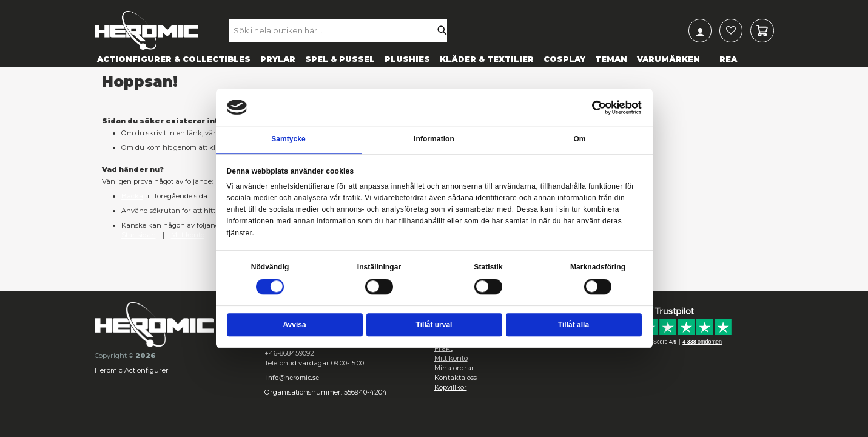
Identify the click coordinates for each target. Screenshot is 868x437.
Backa (132, 196)
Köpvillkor (451, 387)
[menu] (434, 59)
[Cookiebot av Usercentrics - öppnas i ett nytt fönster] (599, 107)
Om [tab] (579, 140)
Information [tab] (434, 140)
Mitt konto (188, 235)
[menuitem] (174, 59)
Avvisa (294, 325)
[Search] (445, 30)
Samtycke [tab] (288, 140)
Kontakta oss (456, 378)
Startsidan (139, 235)
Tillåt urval (434, 325)
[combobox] (344, 30)
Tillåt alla (574, 325)
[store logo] (146, 30)
